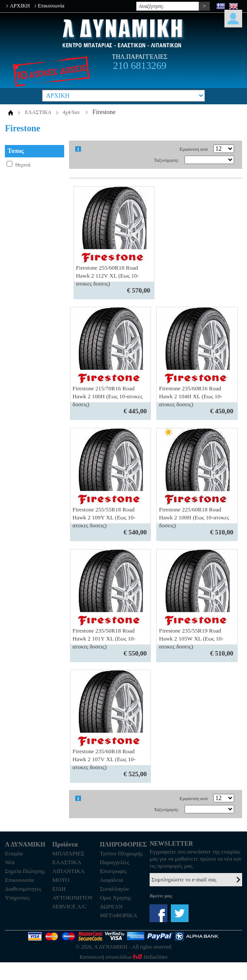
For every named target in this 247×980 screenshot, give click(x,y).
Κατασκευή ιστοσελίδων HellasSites (123, 957)
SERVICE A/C (69, 906)
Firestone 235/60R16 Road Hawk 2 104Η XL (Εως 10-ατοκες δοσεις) (191, 396)
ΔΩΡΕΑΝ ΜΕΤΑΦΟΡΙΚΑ (118, 911)
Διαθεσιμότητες (23, 889)
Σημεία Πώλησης (25, 871)
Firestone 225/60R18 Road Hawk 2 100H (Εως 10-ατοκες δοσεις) (194, 517)
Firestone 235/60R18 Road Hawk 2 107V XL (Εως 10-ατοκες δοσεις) (104, 759)
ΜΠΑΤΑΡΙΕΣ (68, 853)
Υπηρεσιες (17, 898)
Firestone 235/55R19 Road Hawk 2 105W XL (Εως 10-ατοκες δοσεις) (191, 639)
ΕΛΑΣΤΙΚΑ (38, 112)
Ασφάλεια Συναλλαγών (114, 884)
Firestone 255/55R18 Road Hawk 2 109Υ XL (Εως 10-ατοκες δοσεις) (104, 517)
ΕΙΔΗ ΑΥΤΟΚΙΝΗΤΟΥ (73, 893)
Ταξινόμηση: (166, 160)
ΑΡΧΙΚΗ (20, 6)
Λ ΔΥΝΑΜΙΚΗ (123, 33)
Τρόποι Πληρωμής (121, 853)
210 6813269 (140, 66)
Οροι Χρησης (115, 898)
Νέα (10, 862)
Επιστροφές (113, 871)
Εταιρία (14, 853)
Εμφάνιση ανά (194, 149)
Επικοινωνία (51, 6)
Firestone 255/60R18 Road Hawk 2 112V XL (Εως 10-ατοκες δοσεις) (108, 276)
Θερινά (23, 165)
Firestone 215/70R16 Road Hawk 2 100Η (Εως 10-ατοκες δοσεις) (108, 396)
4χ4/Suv (71, 112)
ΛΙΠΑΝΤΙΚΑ (68, 871)
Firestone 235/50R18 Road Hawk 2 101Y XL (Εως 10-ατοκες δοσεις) (104, 639)
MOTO (61, 880)
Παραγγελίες (114, 862)
